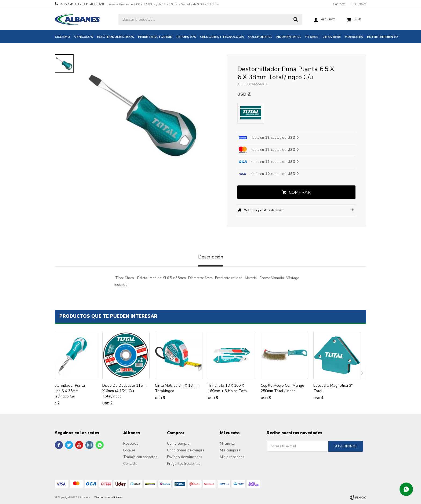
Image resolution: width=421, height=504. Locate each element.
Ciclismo (62, 37)
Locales (129, 450)
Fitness (312, 37)
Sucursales (359, 4)
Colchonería (260, 37)
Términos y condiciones (108, 497)
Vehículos (84, 37)
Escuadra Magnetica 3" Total (333, 388)
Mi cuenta (227, 444)
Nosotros (131, 444)
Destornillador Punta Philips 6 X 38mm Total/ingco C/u (67, 391)
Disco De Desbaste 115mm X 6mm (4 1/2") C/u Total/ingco (125, 391)
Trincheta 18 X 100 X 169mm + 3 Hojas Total (228, 388)
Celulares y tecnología (222, 37)
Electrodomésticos (115, 37)
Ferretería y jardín (155, 37)
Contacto (339, 4)
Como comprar (179, 444)
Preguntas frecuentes (184, 464)
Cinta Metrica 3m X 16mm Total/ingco (177, 388)
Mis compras (230, 450)
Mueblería (354, 37)
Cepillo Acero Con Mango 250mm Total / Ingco (282, 388)
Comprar (300, 192)
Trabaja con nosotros (140, 457)
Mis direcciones (232, 457)
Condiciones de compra (186, 450)
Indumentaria (288, 37)
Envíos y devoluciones (185, 457)
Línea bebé (332, 37)
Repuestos (186, 37)
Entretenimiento (382, 37)
